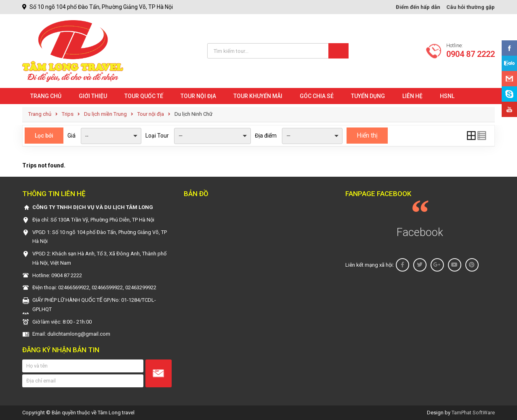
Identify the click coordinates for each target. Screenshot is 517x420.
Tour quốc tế (144, 96)
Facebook (420, 232)
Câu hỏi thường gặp (471, 7)
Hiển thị (367, 135)
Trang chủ (46, 96)
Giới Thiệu (93, 96)
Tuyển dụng (368, 96)
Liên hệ (412, 96)
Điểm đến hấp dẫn (418, 7)
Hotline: (471, 51)
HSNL (447, 96)
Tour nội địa (198, 96)
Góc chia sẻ (317, 96)
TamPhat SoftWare (473, 413)
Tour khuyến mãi (258, 96)
